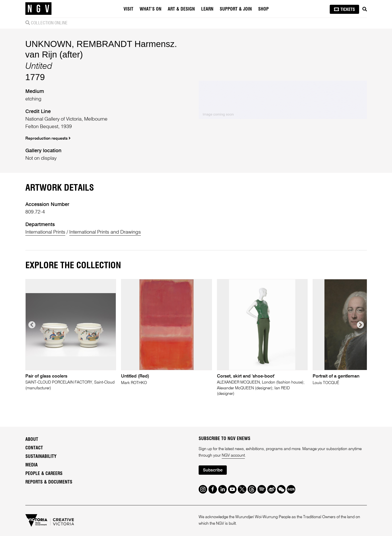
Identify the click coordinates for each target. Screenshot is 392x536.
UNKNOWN (49, 44)
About (32, 440)
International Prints (45, 232)
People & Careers (44, 474)
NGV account (233, 456)
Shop (263, 9)
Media (32, 465)
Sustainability (41, 457)
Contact (34, 448)
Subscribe (213, 470)
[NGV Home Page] (38, 9)
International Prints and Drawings (105, 232)
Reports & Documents (49, 482)
